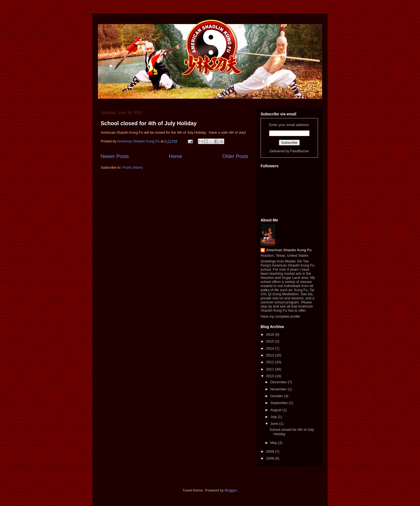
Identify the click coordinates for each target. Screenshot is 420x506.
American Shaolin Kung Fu (289, 250)
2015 (271, 341)
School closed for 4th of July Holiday (149, 123)
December (279, 382)
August (276, 410)
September (280, 403)
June (275, 424)
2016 (271, 334)
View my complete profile (280, 316)
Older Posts (235, 156)
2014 (271, 348)
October (277, 396)
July (274, 417)
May (274, 443)
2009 (271, 451)
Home (176, 156)
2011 (271, 369)
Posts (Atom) (133, 167)
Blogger (231, 490)
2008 (271, 458)
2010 (271, 376)
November (279, 389)
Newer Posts (115, 156)
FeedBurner (300, 151)
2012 (271, 362)
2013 (271, 355)
